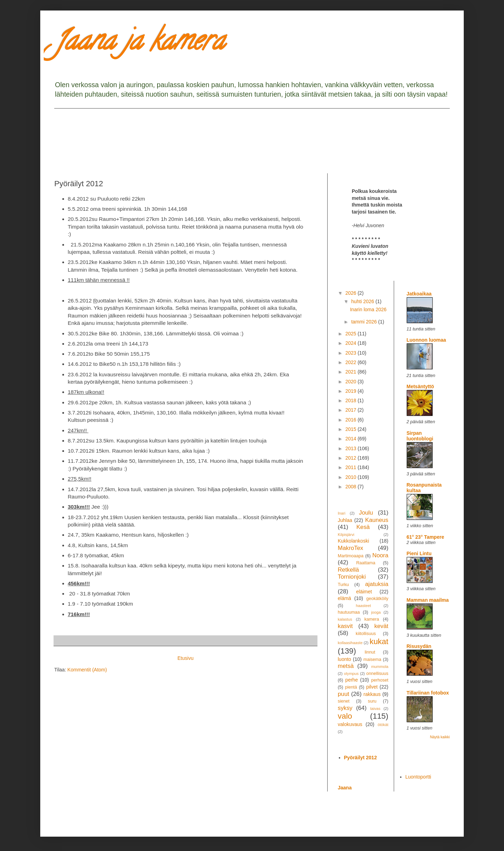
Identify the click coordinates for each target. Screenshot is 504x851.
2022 (352, 362)
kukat (379, 641)
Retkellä (348, 570)
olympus (351, 674)
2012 (352, 458)
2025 (352, 334)
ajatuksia (377, 584)
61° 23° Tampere (425, 537)
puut (344, 694)
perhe (352, 680)
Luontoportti (418, 777)
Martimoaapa (351, 556)
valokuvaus (350, 724)
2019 (352, 391)
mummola (380, 667)
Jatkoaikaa (419, 294)
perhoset (380, 680)
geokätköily (377, 599)
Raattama (366, 563)
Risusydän (419, 646)
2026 (352, 293)
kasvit (345, 626)
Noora (380, 555)
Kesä (363, 527)
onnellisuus (377, 674)
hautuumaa (349, 612)
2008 (352, 487)
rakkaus (372, 694)
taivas (375, 709)
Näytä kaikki (440, 737)
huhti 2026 (363, 301)
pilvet (372, 687)
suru (372, 701)
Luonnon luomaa (426, 340)
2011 (352, 467)
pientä (351, 687)
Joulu (366, 513)
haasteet (363, 606)
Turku (343, 585)
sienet (344, 701)
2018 (352, 400)
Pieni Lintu (419, 553)
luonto (344, 659)
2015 (352, 429)
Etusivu (185, 658)
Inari (342, 513)
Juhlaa (345, 520)
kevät (381, 626)
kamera (372, 619)
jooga (376, 612)
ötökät (383, 725)
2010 (352, 477)
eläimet (364, 592)
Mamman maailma (428, 600)
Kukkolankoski (353, 541)
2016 (352, 420)
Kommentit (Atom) (87, 670)
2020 (352, 382)
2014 (352, 439)
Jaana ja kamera (139, 43)
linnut (370, 652)
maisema (372, 660)
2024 (352, 343)
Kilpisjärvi (346, 535)
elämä (344, 598)
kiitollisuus (366, 634)
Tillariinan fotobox (428, 693)
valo (345, 716)
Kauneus (377, 520)
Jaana (345, 788)
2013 (352, 448)
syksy (345, 708)
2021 (352, 372)
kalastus (345, 619)
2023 (352, 353)
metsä (346, 666)
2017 (352, 410)
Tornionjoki (352, 577)
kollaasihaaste (350, 643)
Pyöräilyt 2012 (360, 758)
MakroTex (351, 548)
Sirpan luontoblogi (420, 436)
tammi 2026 (365, 322)
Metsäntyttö (421, 386)
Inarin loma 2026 (368, 309)
